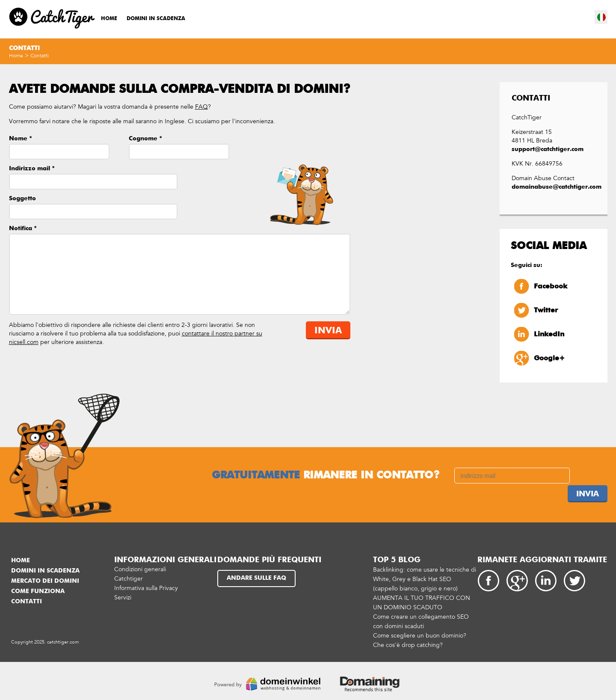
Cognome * (145, 139)
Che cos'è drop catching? (408, 645)
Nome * (21, 139)
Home (109, 19)
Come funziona (38, 591)
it (601, 17)
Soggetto (22, 199)
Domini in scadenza (156, 19)
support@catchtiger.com (549, 149)
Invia (328, 331)
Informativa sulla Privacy (146, 588)
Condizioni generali (140, 569)
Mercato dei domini (45, 581)
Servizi (123, 598)
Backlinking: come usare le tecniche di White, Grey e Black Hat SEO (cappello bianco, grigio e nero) (425, 579)
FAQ (201, 107)
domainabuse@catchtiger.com (554, 187)
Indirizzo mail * (32, 169)
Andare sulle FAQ (256, 578)
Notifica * (23, 228)
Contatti (40, 56)
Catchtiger (129, 579)
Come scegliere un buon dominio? (420, 636)
